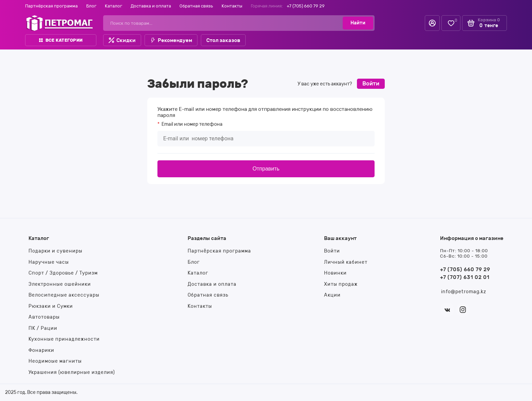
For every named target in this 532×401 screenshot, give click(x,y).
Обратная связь (196, 6)
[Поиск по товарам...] (225, 23)
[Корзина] (484, 23)
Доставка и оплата (151, 6)
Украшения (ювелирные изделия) (72, 372)
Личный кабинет (346, 262)
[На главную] (60, 23)
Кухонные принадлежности (64, 339)
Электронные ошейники (60, 284)
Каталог (113, 6)
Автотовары (44, 317)
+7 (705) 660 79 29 (306, 6)
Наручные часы (49, 262)
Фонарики (41, 350)
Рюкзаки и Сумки (51, 306)
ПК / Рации (43, 328)
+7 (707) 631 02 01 (465, 277)
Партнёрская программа (51, 6)
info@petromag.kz (464, 292)
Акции (332, 295)
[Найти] (358, 23)
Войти (371, 84)
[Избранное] (451, 23)
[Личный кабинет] (432, 23)
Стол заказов (223, 40)
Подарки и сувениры (55, 251)
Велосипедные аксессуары (64, 295)
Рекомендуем (171, 40)
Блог (91, 6)
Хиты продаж (341, 284)
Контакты (232, 6)
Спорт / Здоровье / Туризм (63, 273)
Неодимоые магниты (55, 361)
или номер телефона (192, 124)
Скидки (122, 40)
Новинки (335, 273)
